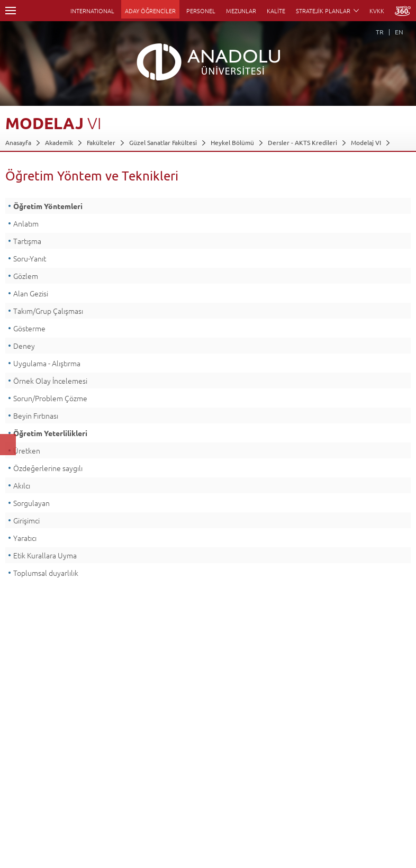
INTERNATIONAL (92, 11)
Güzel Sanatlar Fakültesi (163, 142)
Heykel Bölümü (232, 142)
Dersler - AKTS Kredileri (302, 142)
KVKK (377, 11)
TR (380, 32)
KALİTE (276, 11)
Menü (11, 11)
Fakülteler (101, 142)
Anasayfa (18, 142)
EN (399, 32)
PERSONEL (201, 11)
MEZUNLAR (241, 11)
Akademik (59, 142)
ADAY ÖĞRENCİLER (150, 11)
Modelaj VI (366, 142)
